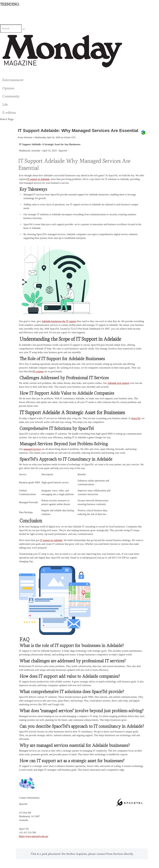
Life (5, 104)
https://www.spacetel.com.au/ (34, 842)
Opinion (8, 88)
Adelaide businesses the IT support (59, 327)
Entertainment (13, 80)
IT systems (38, 377)
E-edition (9, 113)
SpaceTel (136, 424)
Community (11, 96)
